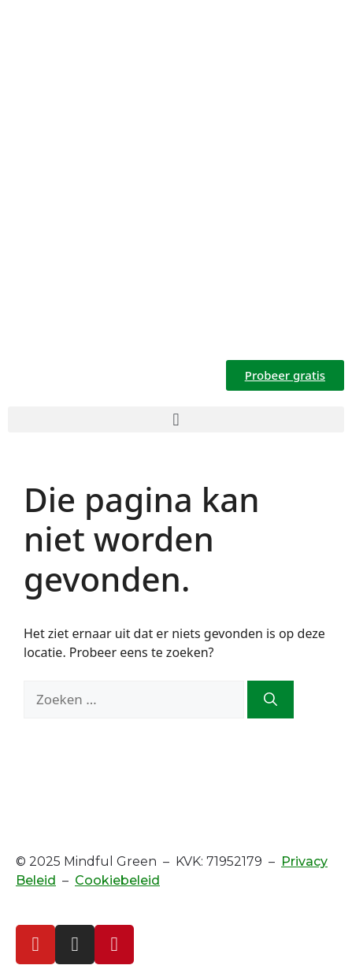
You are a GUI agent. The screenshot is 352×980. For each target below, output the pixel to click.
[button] (176, 419)
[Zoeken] (270, 700)
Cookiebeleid (117, 880)
